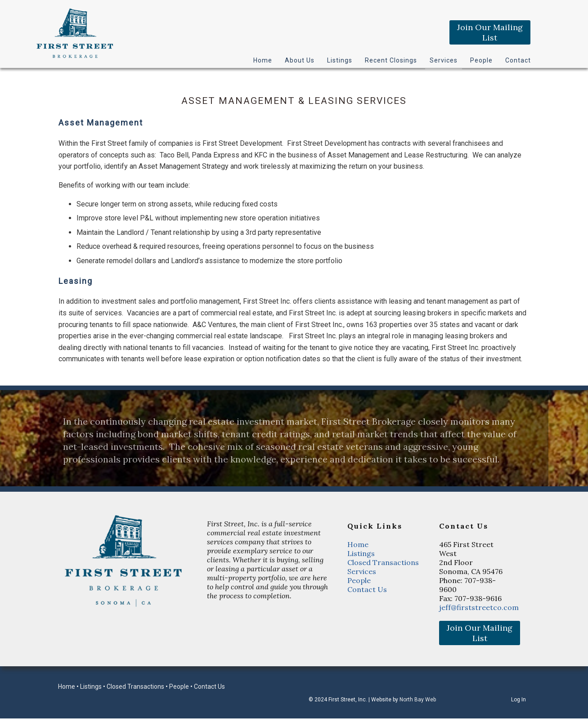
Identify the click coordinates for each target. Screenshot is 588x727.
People (481, 60)
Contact (518, 60)
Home (263, 60)
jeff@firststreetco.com (479, 607)
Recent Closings (391, 60)
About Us (300, 60)
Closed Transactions (383, 562)
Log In (518, 700)
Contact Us (367, 589)
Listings (340, 60)
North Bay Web (418, 700)
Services (444, 60)
